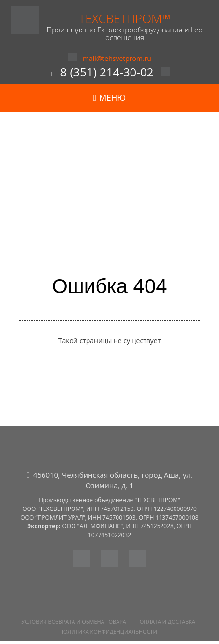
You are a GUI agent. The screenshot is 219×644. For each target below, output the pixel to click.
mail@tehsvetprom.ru (117, 58)
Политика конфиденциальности (108, 632)
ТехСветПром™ (125, 18)
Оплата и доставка (168, 622)
